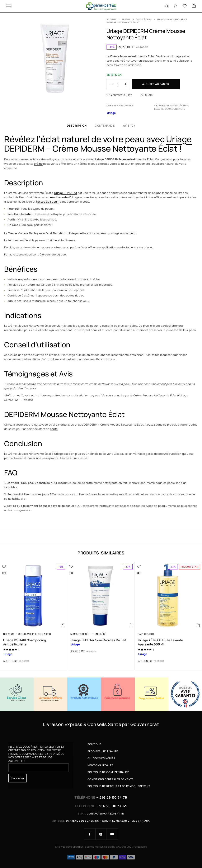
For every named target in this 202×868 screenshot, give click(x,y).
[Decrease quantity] (109, 84)
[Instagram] (101, 834)
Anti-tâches (144, 19)
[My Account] (176, 6)
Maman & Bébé (79, 634)
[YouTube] (112, 834)
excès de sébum (48, 202)
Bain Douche (146, 634)
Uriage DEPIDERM (65, 193)
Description (77, 126)
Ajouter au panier (156, 84)
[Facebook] (90, 834)
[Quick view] (13, 573)
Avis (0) (129, 126)
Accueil (111, 19)
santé (54, 429)
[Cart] (194, 6)
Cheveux (9, 634)
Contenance (105, 126)
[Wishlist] (185, 6)
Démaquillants (175, 109)
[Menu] (9, 6)
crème (38, 164)
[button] (63, 625)
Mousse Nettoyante (133, 159)
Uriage (179, 139)
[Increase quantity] (127, 84)
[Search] (167, 6)
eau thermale (59, 197)
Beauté (126, 19)
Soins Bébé (99, 634)
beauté (26, 214)
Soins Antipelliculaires (35, 634)
